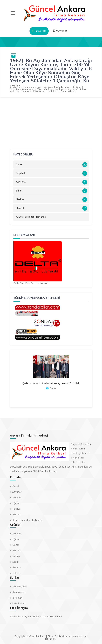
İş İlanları (17, 598)
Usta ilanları (19, 603)
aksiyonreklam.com (77, 636)
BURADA (38, 471)
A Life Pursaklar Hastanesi (31, 217)
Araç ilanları (19, 592)
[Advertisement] (51, 123)
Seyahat (51, 173)
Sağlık (16, 562)
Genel (52, 165)
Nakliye (51, 200)
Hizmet (51, 208)
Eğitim (51, 191)
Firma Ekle (39, 31)
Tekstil (16, 573)
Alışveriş (51, 182)
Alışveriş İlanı (20, 587)
